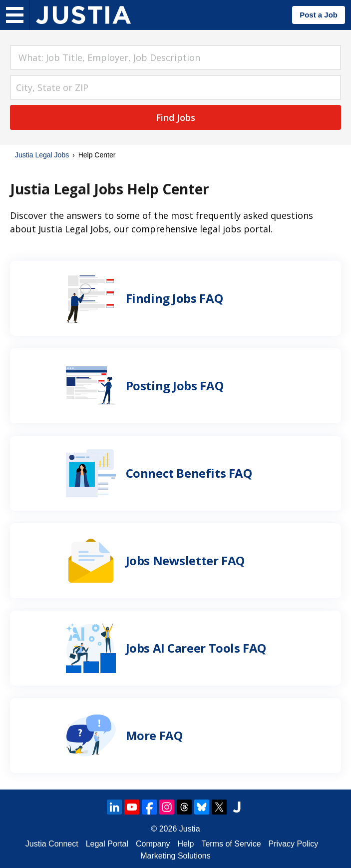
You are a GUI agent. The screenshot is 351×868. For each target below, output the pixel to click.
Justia (190, 829)
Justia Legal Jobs (42, 155)
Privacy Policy (294, 844)
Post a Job (319, 15)
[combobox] (175, 57)
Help (186, 844)
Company (153, 844)
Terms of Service (231, 844)
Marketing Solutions (175, 856)
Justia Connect (52, 844)
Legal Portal (107, 844)
